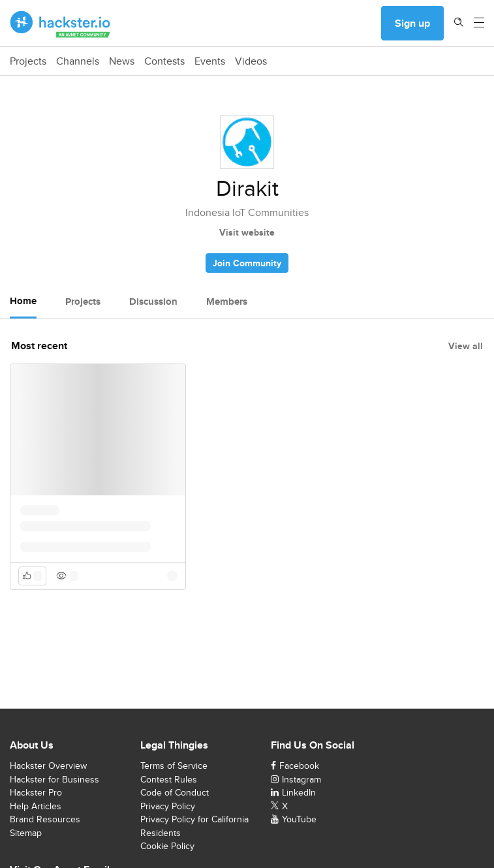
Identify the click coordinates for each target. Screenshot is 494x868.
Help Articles (36, 806)
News (122, 61)
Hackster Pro (36, 792)
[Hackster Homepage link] (60, 23)
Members (227, 302)
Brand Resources (45, 819)
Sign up (412, 23)
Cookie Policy (167, 846)
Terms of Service (174, 766)
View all (466, 346)
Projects (28, 61)
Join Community (247, 263)
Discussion (153, 302)
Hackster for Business (54, 779)
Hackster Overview (48, 766)
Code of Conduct (175, 792)
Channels (78, 61)
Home (23, 301)
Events (210, 61)
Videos (251, 61)
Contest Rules (169, 779)
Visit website (247, 232)
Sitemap (26, 833)
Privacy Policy (168, 806)
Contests (164, 61)
